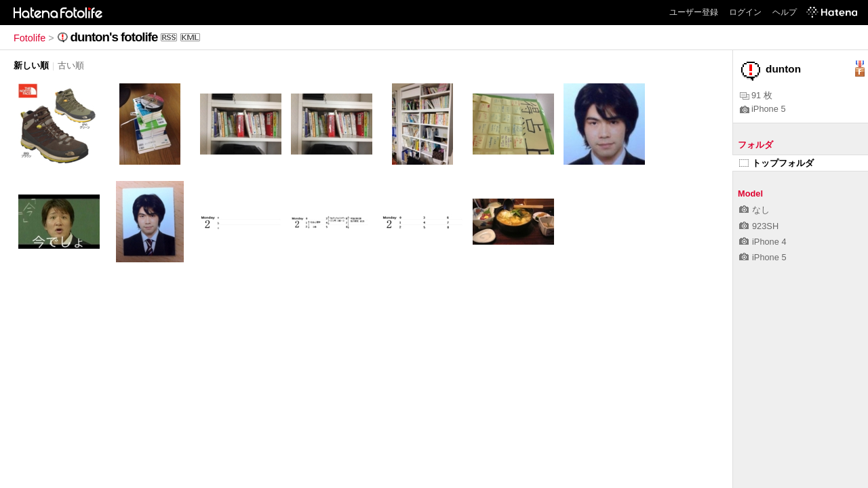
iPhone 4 (763, 242)
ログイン (745, 12)
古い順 (71, 65)
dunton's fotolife (114, 37)
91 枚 (756, 95)
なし (754, 210)
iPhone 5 (763, 109)
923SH (759, 226)
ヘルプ (785, 12)
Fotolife (29, 38)
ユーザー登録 (694, 12)
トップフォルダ (776, 163)
